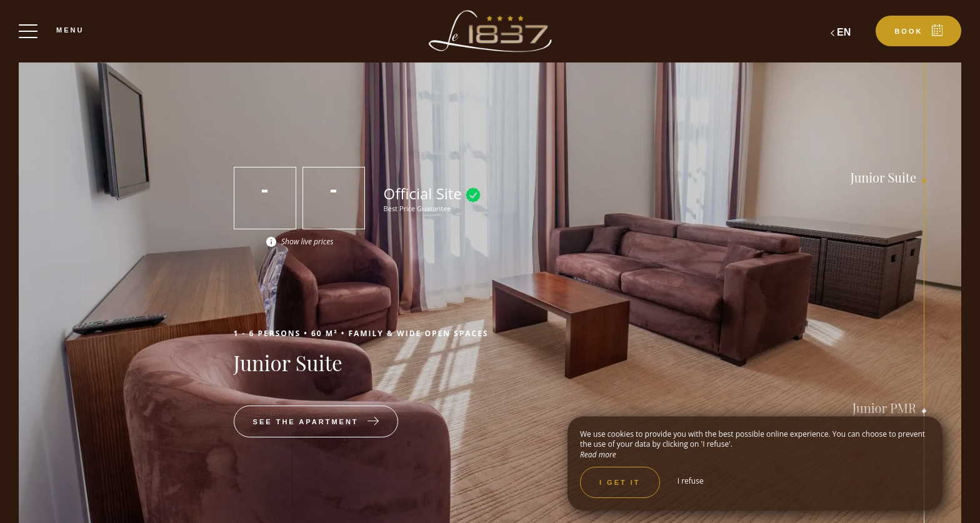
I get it (620, 482)
